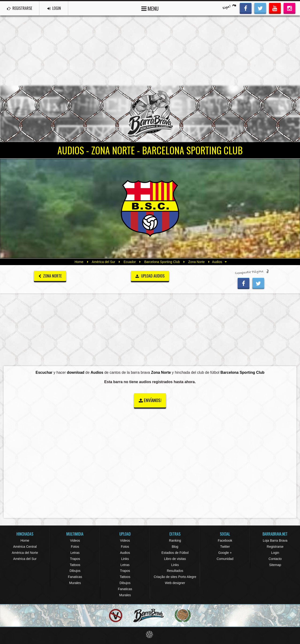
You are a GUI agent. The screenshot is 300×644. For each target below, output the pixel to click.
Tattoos (75, 565)
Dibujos (75, 571)
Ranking (175, 540)
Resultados (175, 571)
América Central (25, 547)
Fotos (75, 547)
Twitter (225, 547)
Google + (225, 553)
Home (79, 262)
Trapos (75, 559)
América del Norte (25, 553)
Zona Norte (196, 262)
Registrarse (275, 547)
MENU (150, 8)
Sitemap (275, 565)
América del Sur (104, 262)
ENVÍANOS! (150, 400)
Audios (125, 553)
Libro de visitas (175, 559)
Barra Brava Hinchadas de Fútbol (150, 114)
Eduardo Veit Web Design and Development (150, 635)
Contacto (275, 559)
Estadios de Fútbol (175, 553)
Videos (75, 540)
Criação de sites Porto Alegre (175, 577)
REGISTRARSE (20, 8)
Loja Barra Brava (275, 540)
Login (275, 553)
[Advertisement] (150, 51)
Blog (175, 547)
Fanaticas (75, 577)
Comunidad (225, 559)
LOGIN (54, 8)
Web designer (175, 583)
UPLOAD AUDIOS (150, 276)
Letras (75, 553)
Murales (75, 583)
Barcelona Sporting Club (162, 262)
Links (125, 559)
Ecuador (130, 262)
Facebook (225, 540)
